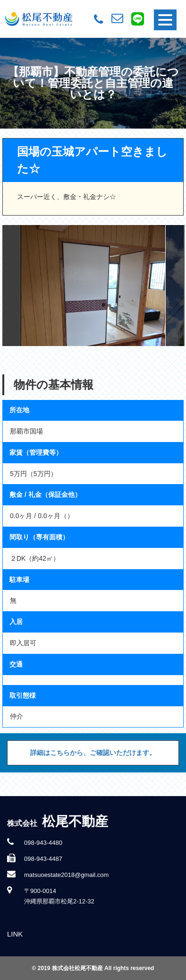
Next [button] (175, 286)
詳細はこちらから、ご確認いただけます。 (93, 753)
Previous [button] (12, 286)
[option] (93, 286)
